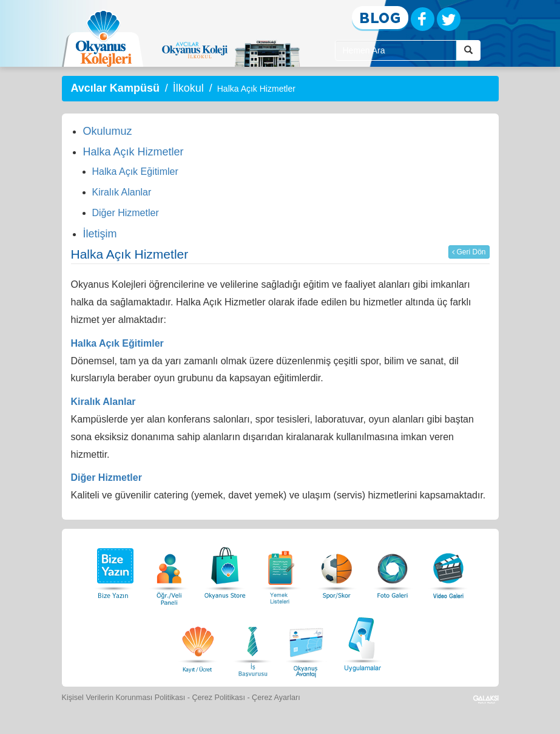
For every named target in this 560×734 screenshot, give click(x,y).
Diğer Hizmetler (126, 213)
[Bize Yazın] (113, 570)
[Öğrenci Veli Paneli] (169, 570)
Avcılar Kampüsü (115, 88)
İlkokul (188, 88)
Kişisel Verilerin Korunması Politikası (124, 698)
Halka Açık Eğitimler (135, 172)
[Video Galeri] (448, 570)
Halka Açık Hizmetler (133, 152)
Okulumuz (108, 131)
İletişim (100, 234)
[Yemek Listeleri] (281, 570)
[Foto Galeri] (393, 570)
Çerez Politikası (218, 698)
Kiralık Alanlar (122, 192)
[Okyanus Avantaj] (306, 643)
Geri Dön (469, 252)
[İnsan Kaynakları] (252, 643)
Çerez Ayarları (276, 698)
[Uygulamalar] (362, 643)
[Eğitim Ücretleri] (198, 643)
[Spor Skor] (337, 570)
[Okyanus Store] (225, 570)
